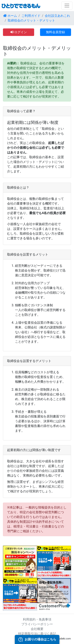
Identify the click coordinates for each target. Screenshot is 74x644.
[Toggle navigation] (67, 6)
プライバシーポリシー (37, 624)
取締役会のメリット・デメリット (31, 20)
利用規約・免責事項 (37, 619)
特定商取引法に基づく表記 (37, 634)
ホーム (10, 16)
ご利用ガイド (31, 16)
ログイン (19, 32)
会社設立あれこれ (57, 16)
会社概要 (37, 629)
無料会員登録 (55, 32)
